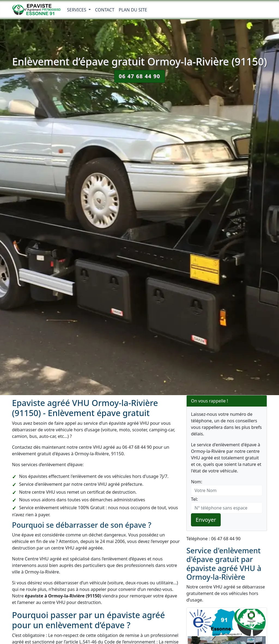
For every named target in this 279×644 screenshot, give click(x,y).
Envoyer (206, 520)
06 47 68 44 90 (139, 76)
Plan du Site (133, 10)
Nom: (197, 482)
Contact (105, 10)
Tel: (194, 499)
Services (77, 10)
